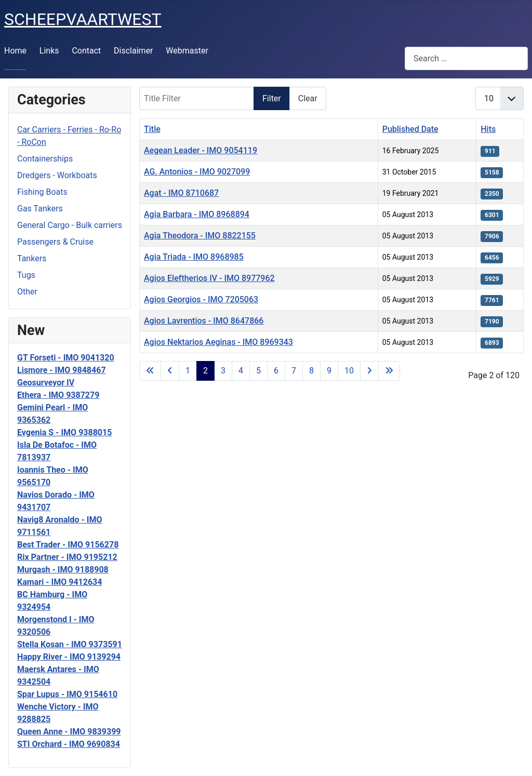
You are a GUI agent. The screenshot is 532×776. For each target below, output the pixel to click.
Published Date (410, 129)
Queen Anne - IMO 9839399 (69, 732)
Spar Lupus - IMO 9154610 (67, 694)
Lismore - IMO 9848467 (62, 370)
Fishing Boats (42, 192)
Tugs (26, 275)
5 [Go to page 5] (258, 371)
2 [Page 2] (205, 371)
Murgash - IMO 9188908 (63, 570)
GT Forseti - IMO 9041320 (66, 358)
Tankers (32, 258)
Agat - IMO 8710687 (181, 193)
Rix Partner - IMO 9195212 (67, 557)
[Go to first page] (150, 371)
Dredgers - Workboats (57, 175)
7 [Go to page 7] (294, 371)
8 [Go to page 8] (311, 371)
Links (49, 51)
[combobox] (466, 58)
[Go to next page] (369, 371)
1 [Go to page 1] (188, 371)
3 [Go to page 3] (223, 371)
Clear (308, 98)
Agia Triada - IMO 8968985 (194, 257)
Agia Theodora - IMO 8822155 (200, 236)
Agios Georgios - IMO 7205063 (201, 299)
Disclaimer (133, 51)
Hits (488, 129)
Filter (272, 98)
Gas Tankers (40, 209)
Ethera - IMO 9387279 (58, 395)
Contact (86, 51)
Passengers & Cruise (55, 242)
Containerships (45, 159)
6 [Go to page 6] (276, 371)
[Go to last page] (389, 371)
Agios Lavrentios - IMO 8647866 (204, 321)
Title (152, 129)
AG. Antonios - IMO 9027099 (197, 172)
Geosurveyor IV (46, 383)
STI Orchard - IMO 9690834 (69, 744)
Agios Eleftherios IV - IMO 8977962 (209, 278)
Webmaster (187, 51)
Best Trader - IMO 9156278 (68, 545)
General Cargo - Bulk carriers (70, 225)
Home (15, 51)
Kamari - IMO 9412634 (59, 582)
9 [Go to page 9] (329, 371)
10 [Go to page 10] (349, 371)
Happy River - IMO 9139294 (69, 657)
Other (27, 292)
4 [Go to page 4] (241, 371)
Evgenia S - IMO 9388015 (64, 432)
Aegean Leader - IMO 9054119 (201, 150)
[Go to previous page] (170, 371)
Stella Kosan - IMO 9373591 (70, 644)
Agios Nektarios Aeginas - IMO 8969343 (218, 342)
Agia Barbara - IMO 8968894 (197, 214)
